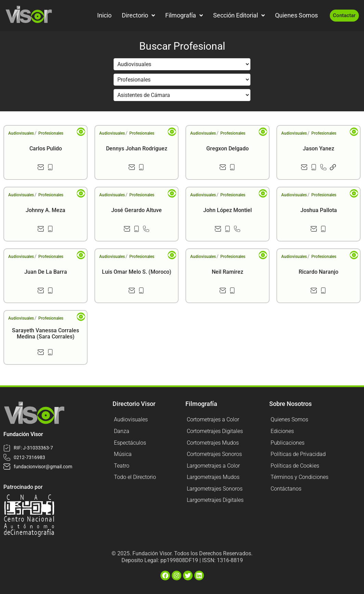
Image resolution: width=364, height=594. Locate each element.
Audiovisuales (21, 133)
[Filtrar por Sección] (182, 64)
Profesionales (51, 133)
